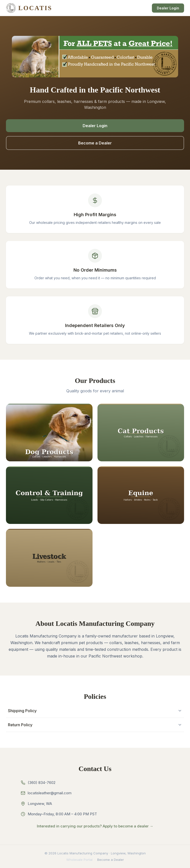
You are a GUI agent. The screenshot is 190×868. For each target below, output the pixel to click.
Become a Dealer (95, 143)
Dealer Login (168, 8)
